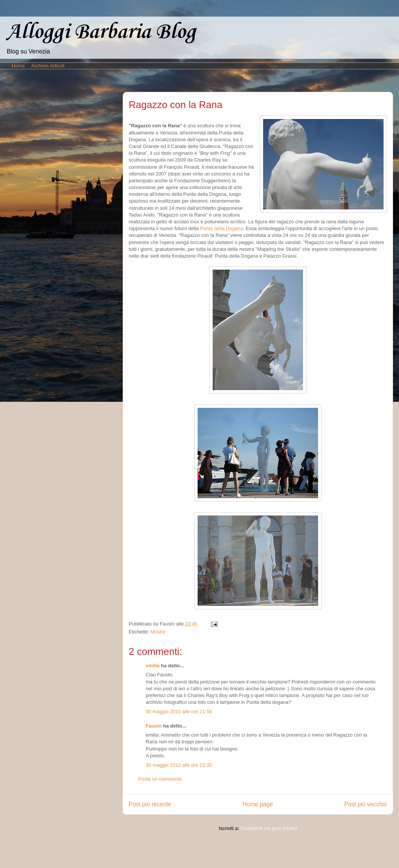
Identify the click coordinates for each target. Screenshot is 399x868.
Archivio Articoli (48, 66)
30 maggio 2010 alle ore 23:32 (179, 765)
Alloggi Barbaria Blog (101, 32)
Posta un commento (160, 779)
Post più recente (150, 804)
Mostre (158, 632)
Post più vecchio (365, 804)
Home (18, 66)
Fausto (154, 726)
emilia (153, 666)
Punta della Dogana (221, 228)
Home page (258, 804)
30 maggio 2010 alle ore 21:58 (179, 712)
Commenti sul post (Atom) (269, 828)
